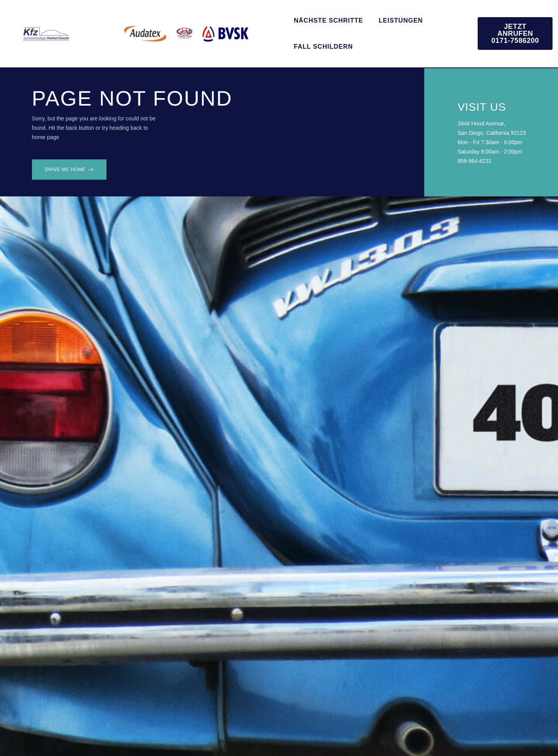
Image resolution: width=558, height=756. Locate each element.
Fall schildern (323, 47)
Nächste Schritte (329, 20)
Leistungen (401, 20)
